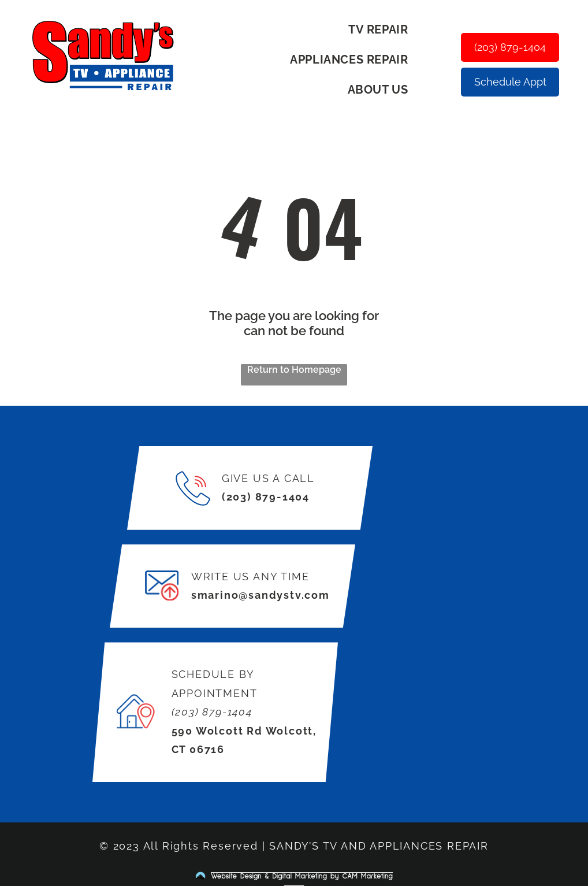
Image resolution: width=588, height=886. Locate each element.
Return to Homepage (294, 370)
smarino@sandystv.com (260, 595)
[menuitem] (382, 29)
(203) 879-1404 (266, 497)
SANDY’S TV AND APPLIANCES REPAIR (379, 846)
